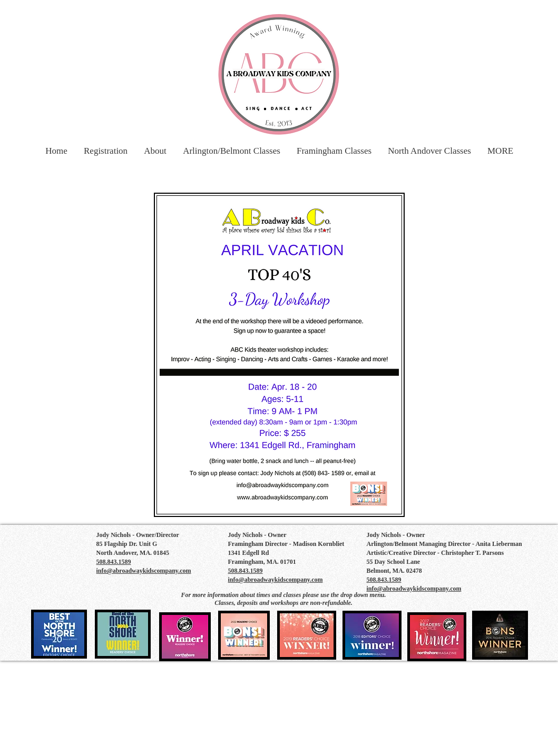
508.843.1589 (246, 571)
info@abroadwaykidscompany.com (144, 571)
